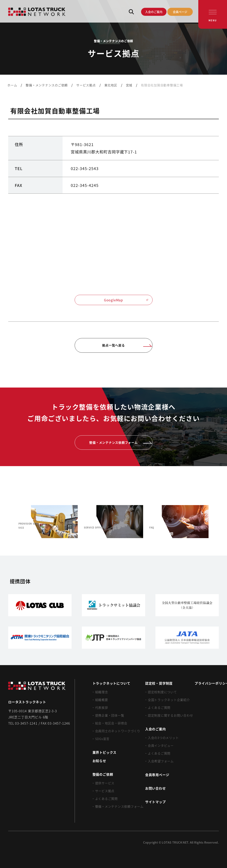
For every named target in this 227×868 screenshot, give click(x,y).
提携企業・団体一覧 (110, 715)
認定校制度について (162, 692)
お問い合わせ (156, 788)
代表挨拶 (102, 707)
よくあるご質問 (106, 799)
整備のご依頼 (103, 774)
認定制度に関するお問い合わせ (171, 715)
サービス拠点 (105, 791)
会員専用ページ (157, 775)
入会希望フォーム (161, 761)
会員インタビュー (161, 745)
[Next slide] (218, 522)
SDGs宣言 (102, 739)
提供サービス (105, 783)
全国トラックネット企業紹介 (169, 700)
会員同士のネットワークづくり (118, 731)
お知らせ (99, 761)
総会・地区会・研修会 (111, 723)
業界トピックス (105, 752)
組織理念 (102, 692)
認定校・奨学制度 (159, 683)
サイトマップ (156, 802)
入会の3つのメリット (163, 738)
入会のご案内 (154, 12)
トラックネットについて (111, 683)
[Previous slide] (9, 522)
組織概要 (102, 700)
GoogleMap (126, 300)
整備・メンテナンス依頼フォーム (119, 806)
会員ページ (180, 12)
